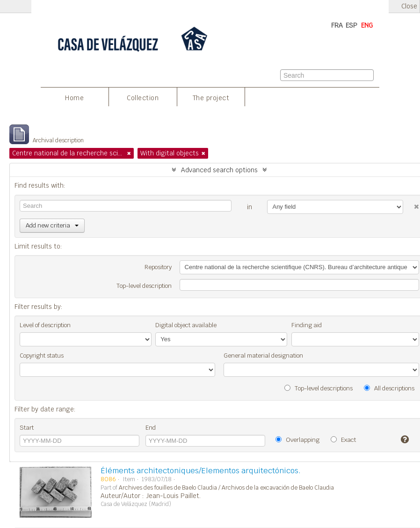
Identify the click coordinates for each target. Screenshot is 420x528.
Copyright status (42, 356)
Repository (158, 267)
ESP (351, 25)
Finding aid (307, 325)
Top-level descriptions (319, 388)
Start (27, 428)
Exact (343, 440)
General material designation (263, 356)
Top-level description (144, 286)
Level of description (45, 325)
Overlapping (297, 440)
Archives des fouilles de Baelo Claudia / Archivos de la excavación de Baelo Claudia (226, 488)
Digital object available (186, 325)
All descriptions (389, 388)
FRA (337, 25)
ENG (367, 25)
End (151, 428)
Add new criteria (52, 225)
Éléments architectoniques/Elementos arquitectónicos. (201, 471)
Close (409, 6)
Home (74, 98)
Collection (143, 98)
